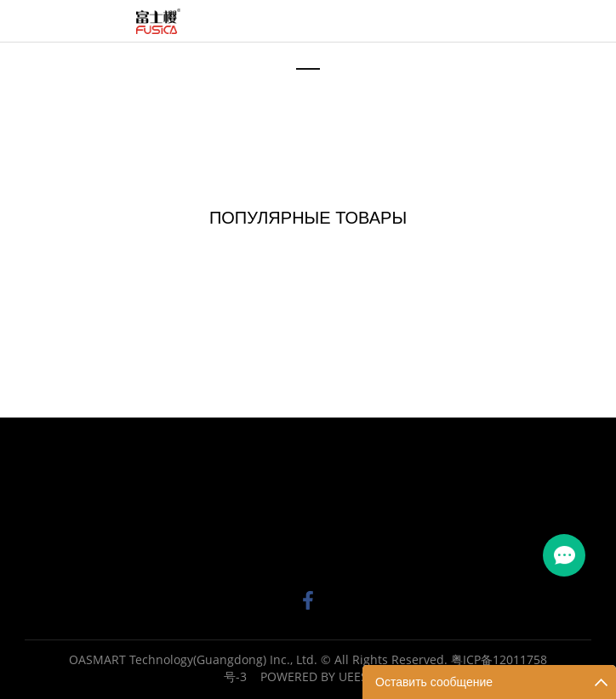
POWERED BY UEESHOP (326, 676)
